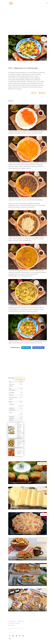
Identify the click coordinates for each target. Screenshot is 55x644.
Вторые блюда (15, 32)
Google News (38, 348)
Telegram (26, 348)
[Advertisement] (28, 18)
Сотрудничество (14, 623)
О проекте (12, 621)
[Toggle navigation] (47, 3)
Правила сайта (12, 632)
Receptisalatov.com (16, 628)
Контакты (11, 625)
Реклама (20, 621)
